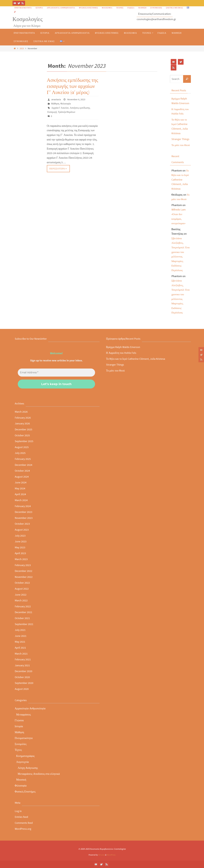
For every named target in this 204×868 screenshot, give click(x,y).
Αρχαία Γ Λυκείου (60, 108)
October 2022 (22, 583)
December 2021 (24, 612)
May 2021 (20, 642)
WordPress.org (23, 829)
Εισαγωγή (52, 112)
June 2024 (21, 482)
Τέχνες (120, 8)
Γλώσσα (131, 8)
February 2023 (23, 565)
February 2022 (23, 606)
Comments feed (24, 823)
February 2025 (23, 459)
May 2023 (20, 547)
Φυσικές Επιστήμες (88, 8)
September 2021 (24, 624)
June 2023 (21, 541)
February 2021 (23, 659)
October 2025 (22, 435)
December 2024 (24, 465)
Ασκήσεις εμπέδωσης (80, 108)
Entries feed (21, 817)
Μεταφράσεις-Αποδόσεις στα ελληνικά (39, 774)
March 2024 (21, 500)
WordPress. (111, 855)
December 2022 (24, 571)
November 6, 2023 (76, 99)
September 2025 (24, 441)
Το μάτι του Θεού (181, 145)
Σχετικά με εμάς (174, 8)
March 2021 (21, 654)
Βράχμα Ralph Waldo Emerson (123, 347)
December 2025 (24, 429)
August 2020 (22, 689)
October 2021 (22, 618)
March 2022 (21, 600)
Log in (18, 811)
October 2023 (22, 524)
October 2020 (22, 677)
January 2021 (22, 665)
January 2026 (22, 423)
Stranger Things (180, 139)
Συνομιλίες (156, 8)
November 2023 (24, 518)
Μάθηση (142, 8)
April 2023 (20, 553)
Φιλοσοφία (107, 8)
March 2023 (21, 559)
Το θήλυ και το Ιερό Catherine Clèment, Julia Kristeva (180, 180)
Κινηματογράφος (26, 756)
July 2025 (20, 453)
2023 (22, 48)
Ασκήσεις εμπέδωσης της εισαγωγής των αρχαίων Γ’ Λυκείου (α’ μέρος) (73, 86)
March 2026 (21, 412)
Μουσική (21, 780)
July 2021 (20, 630)
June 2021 (21, 636)
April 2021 (20, 648)
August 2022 (22, 589)
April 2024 (20, 494)
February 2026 (23, 418)
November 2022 (24, 577)
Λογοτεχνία (23, 762)
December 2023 (24, 512)
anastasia (56, 99)
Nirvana (101, 855)
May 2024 (20, 488)
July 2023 (20, 536)
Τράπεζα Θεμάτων (67, 112)
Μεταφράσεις (24, 714)
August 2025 (22, 447)
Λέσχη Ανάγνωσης (28, 768)
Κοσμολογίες (28, 19)
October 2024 (22, 471)
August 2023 (22, 530)
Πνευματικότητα (23, 8)
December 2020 (24, 671)
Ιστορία (39, 8)
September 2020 (24, 683)
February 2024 (23, 506)
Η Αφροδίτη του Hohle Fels (121, 353)
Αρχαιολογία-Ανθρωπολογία (61, 8)
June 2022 (21, 595)
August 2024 (22, 477)
